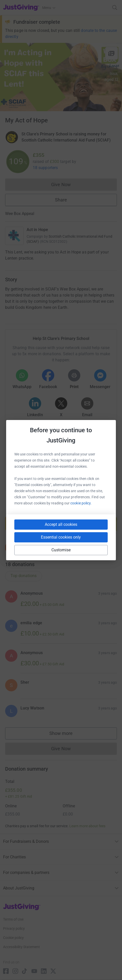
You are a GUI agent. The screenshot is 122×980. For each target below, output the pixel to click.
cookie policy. (81, 503)
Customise (61, 550)
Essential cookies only (61, 537)
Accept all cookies (61, 524)
